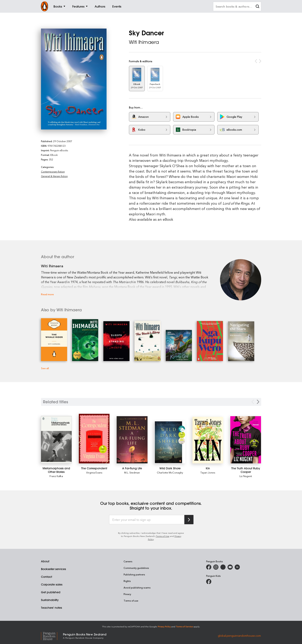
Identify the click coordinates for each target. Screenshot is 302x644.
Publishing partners (134, 574)
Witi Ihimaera (144, 42)
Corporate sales (52, 585)
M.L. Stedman (132, 472)
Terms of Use (163, 536)
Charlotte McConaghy (170, 472)
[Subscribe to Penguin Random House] (189, 520)
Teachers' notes (51, 608)
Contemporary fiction (53, 172)
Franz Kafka (56, 476)
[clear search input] (257, 7)
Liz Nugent (246, 476)
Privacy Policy (164, 626)
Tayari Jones (208, 472)
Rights (127, 581)
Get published (51, 592)
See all (45, 368)
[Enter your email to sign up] (147, 520)
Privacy (127, 594)
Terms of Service (184, 626)
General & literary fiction (54, 176)
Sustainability (50, 600)
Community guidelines (136, 568)
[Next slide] (258, 402)
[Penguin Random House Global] (52, 636)
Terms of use (131, 601)
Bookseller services (53, 569)
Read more (47, 294)
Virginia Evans (94, 472)
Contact (47, 577)
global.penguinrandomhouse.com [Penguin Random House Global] (239, 636)
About (45, 561)
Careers (128, 561)
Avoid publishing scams (137, 587)
